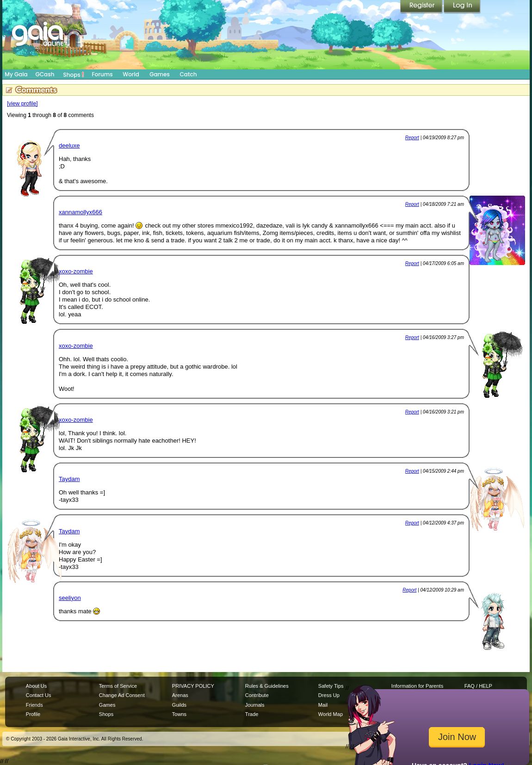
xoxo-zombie (76, 271)
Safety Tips (331, 686)
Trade (252, 714)
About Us (36, 686)
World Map (331, 714)
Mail (323, 705)
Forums (102, 74)
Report (412, 138)
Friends (34, 705)
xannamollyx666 (80, 212)
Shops (74, 74)
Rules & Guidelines (267, 686)
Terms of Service (118, 686)
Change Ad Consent (122, 695)
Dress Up (329, 695)
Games (160, 74)
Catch (189, 74)
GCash (45, 74)
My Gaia (16, 74)
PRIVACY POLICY (193, 686)
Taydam (69, 479)
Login (462, 7)
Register (422, 7)
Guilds (179, 705)
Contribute (257, 695)
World (131, 74)
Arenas (180, 695)
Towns (179, 714)
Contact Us (39, 695)
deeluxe (69, 145)
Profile (33, 714)
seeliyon (70, 598)
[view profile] (22, 104)
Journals (255, 705)
